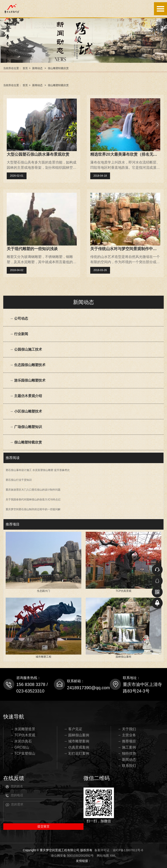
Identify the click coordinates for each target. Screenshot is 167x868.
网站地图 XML (106, 856)
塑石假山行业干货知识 (19, 480)
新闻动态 (37, 68)
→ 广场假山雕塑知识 (26, 427)
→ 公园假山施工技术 (26, 349)
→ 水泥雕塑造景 (23, 729)
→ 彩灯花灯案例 (76, 753)
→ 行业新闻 (19, 334)
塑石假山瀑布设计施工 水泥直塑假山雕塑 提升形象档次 (38, 470)
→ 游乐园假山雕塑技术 (28, 380)
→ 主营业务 (127, 735)
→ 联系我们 (127, 766)
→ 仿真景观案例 (76, 747)
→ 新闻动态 (127, 760)
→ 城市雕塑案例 (76, 741)
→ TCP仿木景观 (23, 735)
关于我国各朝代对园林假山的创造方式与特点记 (33, 500)
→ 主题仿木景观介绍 (26, 396)
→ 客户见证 (73, 729)
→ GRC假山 (20, 747)
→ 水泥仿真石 (21, 741)
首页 (25, 68)
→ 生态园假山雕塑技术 (28, 365)
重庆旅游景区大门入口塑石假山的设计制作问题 (33, 490)
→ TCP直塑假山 (23, 753)
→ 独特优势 (127, 753)
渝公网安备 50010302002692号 (72, 856)
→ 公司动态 (19, 318)
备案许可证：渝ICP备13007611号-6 (119, 850)
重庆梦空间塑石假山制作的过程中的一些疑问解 (33, 509)
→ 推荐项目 (127, 741)
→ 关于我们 (127, 729)
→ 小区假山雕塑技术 (26, 411)
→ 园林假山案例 (76, 735)
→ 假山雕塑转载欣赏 (26, 442)
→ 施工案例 (127, 747)
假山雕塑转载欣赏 (58, 68)
